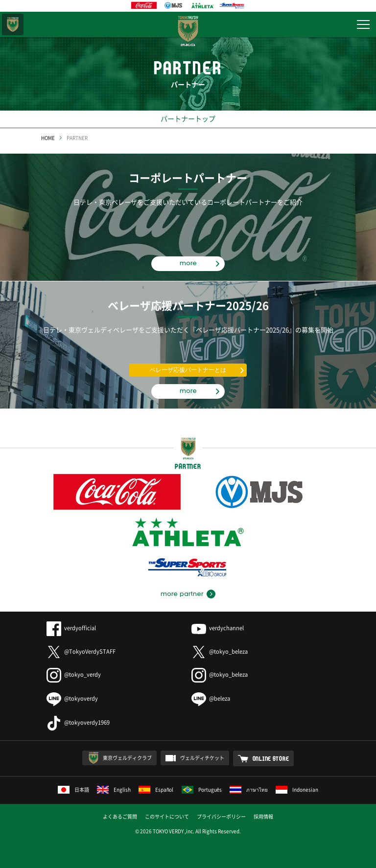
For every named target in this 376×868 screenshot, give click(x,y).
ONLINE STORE (271, 758)
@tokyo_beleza (220, 651)
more (188, 263)
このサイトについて (167, 816)
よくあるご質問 (120, 816)
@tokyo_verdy (74, 674)
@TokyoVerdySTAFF (81, 651)
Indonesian (297, 789)
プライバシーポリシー (221, 816)
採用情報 (263, 816)
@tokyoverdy (72, 698)
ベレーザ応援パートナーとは (188, 370)
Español (156, 789)
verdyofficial (71, 628)
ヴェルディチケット (202, 758)
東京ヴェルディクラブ (127, 758)
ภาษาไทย (249, 789)
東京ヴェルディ (13, 24)
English (114, 789)
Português (202, 789)
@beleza (211, 698)
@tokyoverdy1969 (78, 722)
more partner (182, 594)
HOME (48, 138)
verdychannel (218, 628)
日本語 (73, 789)
